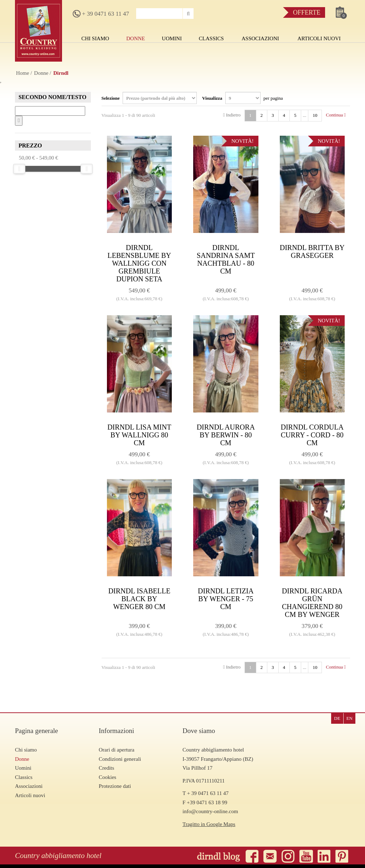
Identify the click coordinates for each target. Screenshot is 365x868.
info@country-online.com (210, 811)
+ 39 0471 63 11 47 (101, 14)
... (305, 115)
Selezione (149, 98)
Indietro (232, 115)
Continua (336, 115)
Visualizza (243, 98)
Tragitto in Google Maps (209, 824)
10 (315, 115)
